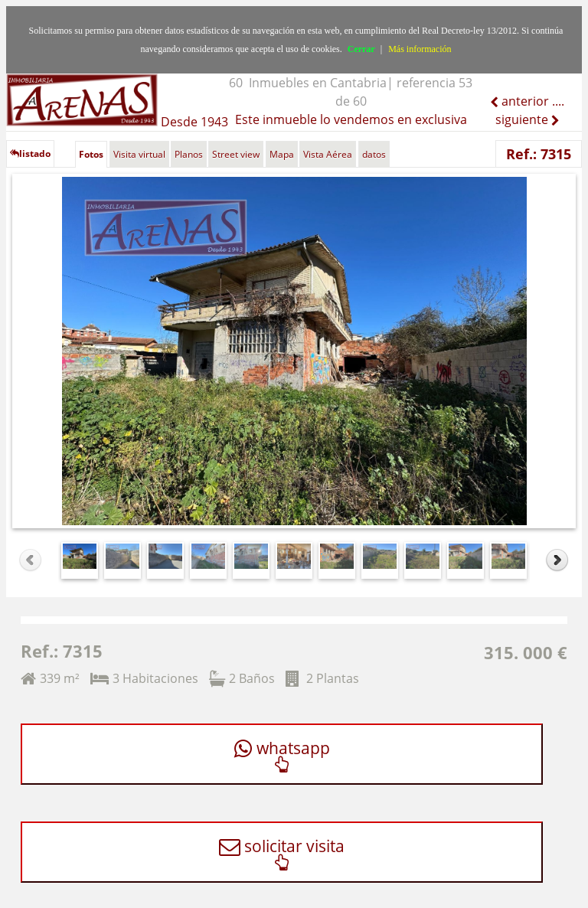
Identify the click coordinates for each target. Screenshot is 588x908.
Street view (236, 154)
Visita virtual (139, 154)
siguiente (523, 119)
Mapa (282, 154)
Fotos (91, 154)
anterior (524, 101)
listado (30, 154)
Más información (420, 49)
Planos (189, 154)
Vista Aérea (328, 154)
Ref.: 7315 (539, 154)
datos (374, 154)
